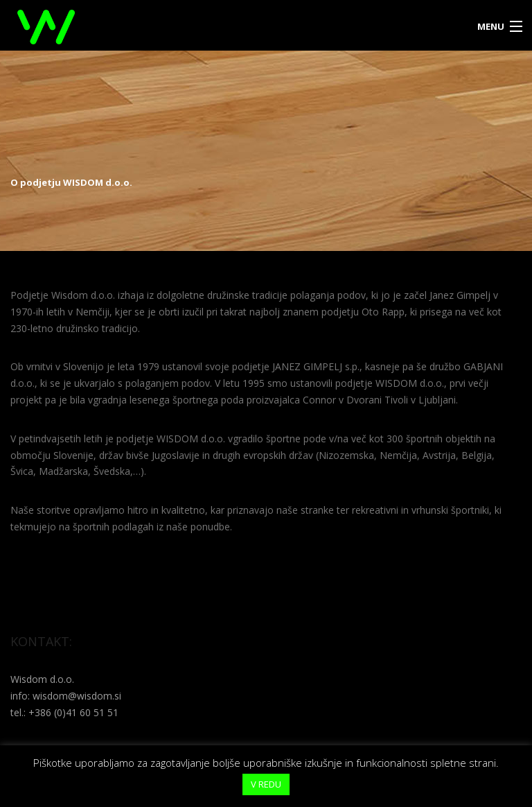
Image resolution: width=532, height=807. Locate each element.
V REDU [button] (266, 784)
